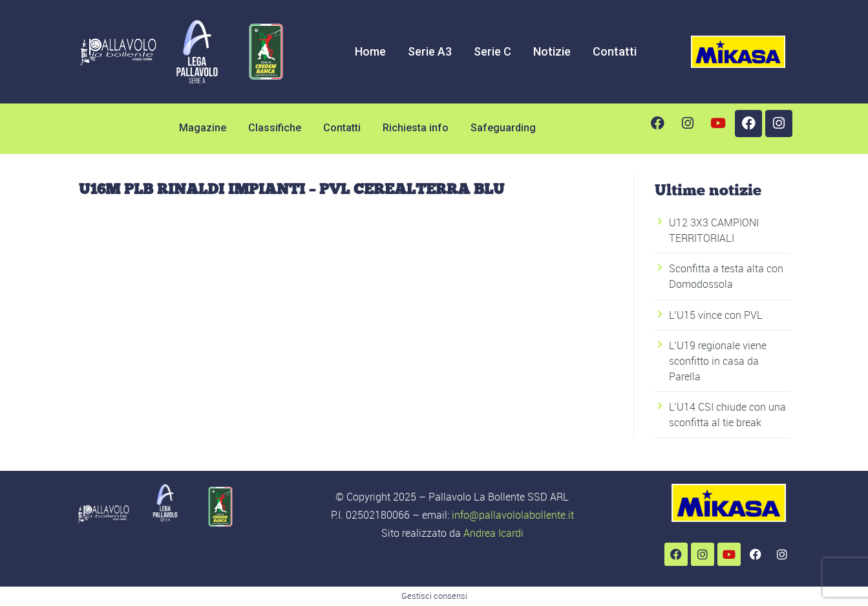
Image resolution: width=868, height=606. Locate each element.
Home (370, 51)
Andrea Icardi (493, 533)
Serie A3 (430, 51)
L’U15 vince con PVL (716, 315)
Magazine (203, 128)
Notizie (552, 51)
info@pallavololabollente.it (513, 515)
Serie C (492, 51)
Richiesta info (416, 128)
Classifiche (275, 128)
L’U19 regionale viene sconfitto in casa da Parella (718, 361)
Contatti (615, 51)
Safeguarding (503, 128)
